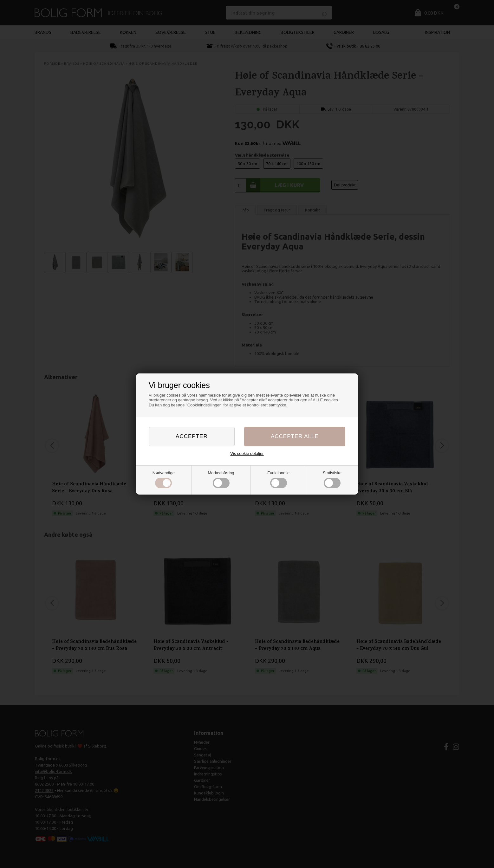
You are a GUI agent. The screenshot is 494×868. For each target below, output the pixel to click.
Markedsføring (221, 479)
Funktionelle (278, 479)
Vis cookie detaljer (247, 453)
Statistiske (332, 479)
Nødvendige (164, 479)
